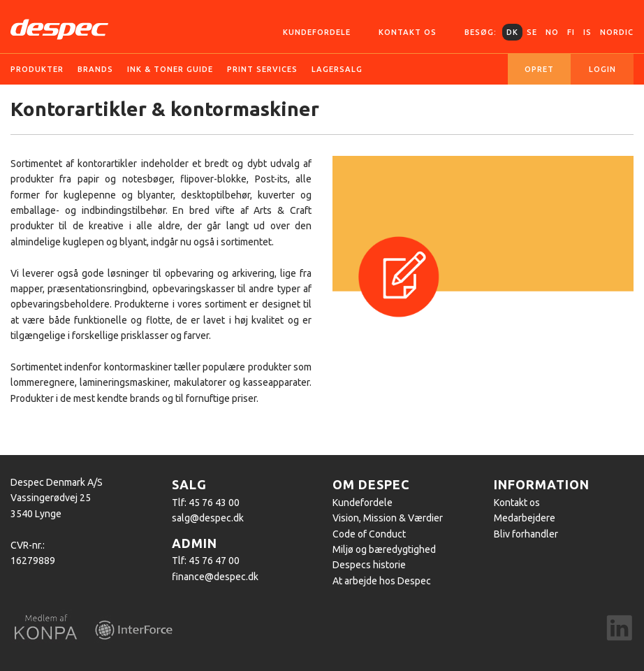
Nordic (617, 32)
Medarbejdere (525, 518)
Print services (262, 69)
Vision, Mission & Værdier (388, 518)
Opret (539, 69)
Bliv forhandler (526, 534)
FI (571, 32)
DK (512, 32)
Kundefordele (317, 32)
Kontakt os (408, 32)
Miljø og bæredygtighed (384, 549)
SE (532, 32)
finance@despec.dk (215, 577)
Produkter (37, 69)
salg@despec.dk (208, 518)
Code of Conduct (369, 534)
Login (602, 69)
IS (587, 32)
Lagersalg (337, 69)
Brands (95, 69)
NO (552, 32)
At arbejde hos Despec (382, 581)
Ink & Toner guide (170, 69)
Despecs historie (369, 565)
